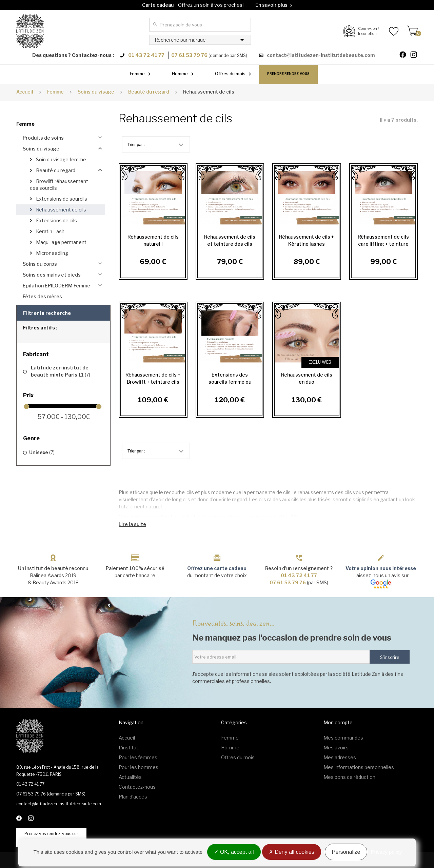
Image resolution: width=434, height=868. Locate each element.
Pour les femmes (138, 757)
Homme (180, 74)
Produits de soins (43, 138)
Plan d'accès (133, 797)
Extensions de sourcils (61, 199)
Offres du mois (230, 74)
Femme (137, 74)
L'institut (129, 748)
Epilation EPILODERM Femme (56, 286)
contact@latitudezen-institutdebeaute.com (321, 55)
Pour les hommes (139, 767)
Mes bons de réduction (349, 777)
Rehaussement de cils (61, 210)
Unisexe (42, 452)
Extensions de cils (56, 220)
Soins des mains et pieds (52, 275)
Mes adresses (340, 757)
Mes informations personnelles (359, 767)
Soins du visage (41, 149)
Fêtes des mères (42, 296)
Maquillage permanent (61, 242)
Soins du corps (40, 264)
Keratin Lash (50, 231)
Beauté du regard (55, 170)
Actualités (130, 777)
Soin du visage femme (61, 159)
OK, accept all (234, 852)
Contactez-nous (137, 787)
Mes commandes (343, 738)
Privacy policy (387, 852)
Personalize (346, 852)
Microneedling (52, 253)
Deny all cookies (292, 852)
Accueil (25, 92)
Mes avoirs (336, 748)
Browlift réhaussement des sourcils (59, 185)
